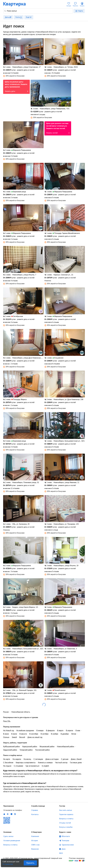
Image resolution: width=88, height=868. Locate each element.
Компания (35, 836)
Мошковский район (47, 747)
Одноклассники (68, 845)
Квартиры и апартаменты (26, 763)
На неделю (17, 759)
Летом (74, 734)
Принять (30, 863)
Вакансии (35, 849)
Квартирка (16, 4)
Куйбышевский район (11, 747)
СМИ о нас (35, 845)
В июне (6, 734)
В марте (60, 730)
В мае (78, 730)
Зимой (14, 737)
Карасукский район (30, 747)
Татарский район (26, 750)
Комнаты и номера (45, 763)
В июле (14, 734)
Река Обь (7, 721)
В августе (23, 734)
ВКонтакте (66, 836)
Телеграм (65, 841)
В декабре (65, 734)
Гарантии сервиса (66, 814)
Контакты (35, 814)
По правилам (8, 864)
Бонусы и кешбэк (66, 827)
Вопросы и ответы (66, 819)
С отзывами (18, 766)
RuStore (15, 814)
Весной (22, 737)
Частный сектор (61, 763)
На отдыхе (7, 766)
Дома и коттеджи (52, 759)
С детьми (65, 759)
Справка (35, 810)
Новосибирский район (66, 747)
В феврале (50, 730)
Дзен (64, 849)
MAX (61, 853)
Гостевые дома (76, 763)
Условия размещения (12, 841)
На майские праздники (25, 730)
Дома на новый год (35, 737)
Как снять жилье (66, 810)
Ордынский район (10, 750)
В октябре (45, 734)
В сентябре (34, 734)
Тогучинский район (42, 750)
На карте (7, 759)
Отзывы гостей (65, 823)
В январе (40, 730)
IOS (4, 814)
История (35, 841)
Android (8, 814)
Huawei (11, 814)
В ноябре (55, 734)
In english (45, 766)
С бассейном (8, 763)
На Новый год (8, 730)
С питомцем (38, 759)
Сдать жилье (8, 836)
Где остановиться (32, 766)
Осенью (6, 737)
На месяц (27, 759)
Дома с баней (76, 759)
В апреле (69, 730)
